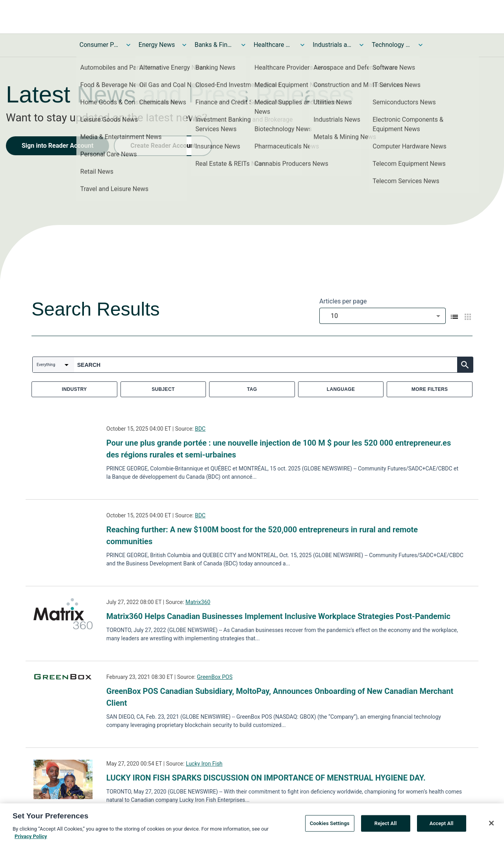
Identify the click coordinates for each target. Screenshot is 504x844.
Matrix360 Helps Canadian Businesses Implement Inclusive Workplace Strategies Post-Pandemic (278, 616)
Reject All (386, 826)
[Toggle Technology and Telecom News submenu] (421, 45)
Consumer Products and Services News (99, 45)
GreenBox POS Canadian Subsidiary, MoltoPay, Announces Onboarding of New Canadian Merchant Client (280, 697)
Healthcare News (273, 45)
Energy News (157, 45)
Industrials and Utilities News (332, 45)
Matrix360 (198, 602)
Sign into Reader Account (57, 146)
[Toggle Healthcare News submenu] (302, 45)
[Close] (491, 825)
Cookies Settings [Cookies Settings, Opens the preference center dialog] (330, 826)
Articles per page (343, 301)
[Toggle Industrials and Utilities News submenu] (361, 45)
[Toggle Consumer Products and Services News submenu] (128, 45)
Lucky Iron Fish (204, 764)
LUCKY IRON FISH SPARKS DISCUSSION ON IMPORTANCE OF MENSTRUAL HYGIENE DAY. (266, 778)
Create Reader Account (163, 146)
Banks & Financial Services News (214, 45)
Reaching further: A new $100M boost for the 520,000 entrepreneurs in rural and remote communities (262, 535)
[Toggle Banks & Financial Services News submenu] (243, 45)
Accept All (442, 826)
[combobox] (383, 316)
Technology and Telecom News (391, 45)
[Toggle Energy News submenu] (184, 45)
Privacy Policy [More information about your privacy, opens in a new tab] (31, 839)
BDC (200, 429)
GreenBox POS (215, 677)
